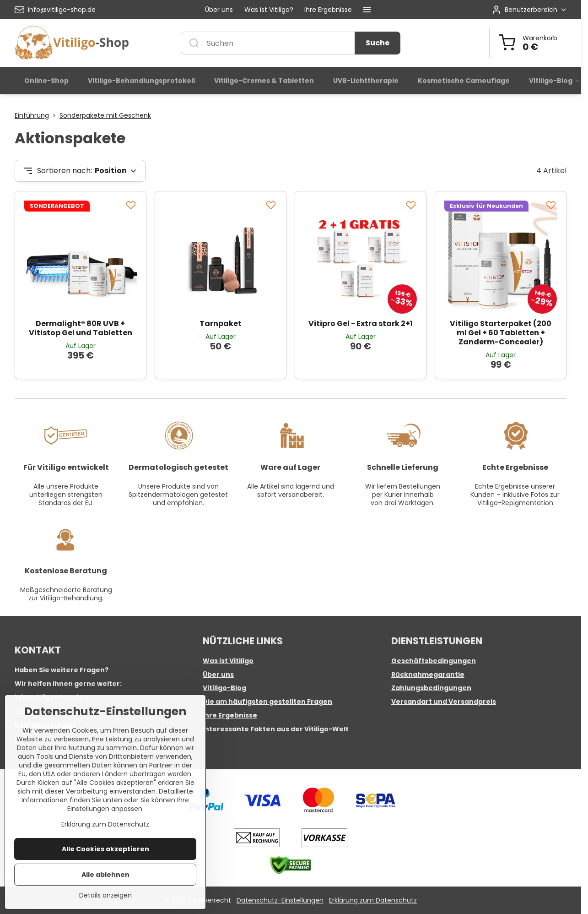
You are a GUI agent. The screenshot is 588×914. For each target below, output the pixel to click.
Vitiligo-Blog (224, 688)
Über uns (218, 675)
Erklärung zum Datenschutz (373, 900)
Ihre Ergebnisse (230, 715)
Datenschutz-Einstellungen (280, 900)
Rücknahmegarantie (428, 675)
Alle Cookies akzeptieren (105, 870)
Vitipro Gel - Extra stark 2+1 (361, 324)
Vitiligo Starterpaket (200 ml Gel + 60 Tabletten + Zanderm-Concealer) (501, 333)
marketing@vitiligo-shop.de (59, 711)
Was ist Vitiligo (228, 661)
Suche (378, 43)
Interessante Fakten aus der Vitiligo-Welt (276, 729)
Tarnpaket (221, 324)
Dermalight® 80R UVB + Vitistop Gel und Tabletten (81, 328)
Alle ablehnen (105, 895)
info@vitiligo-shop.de (49, 697)
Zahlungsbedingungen (431, 688)
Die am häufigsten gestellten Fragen (267, 702)
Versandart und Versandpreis (444, 702)
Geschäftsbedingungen (434, 661)
